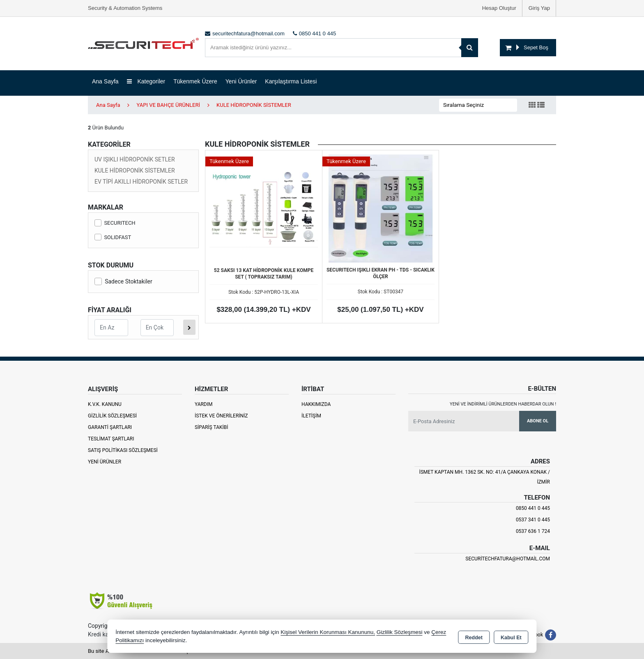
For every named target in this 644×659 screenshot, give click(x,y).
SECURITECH (115, 223)
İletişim (311, 416)
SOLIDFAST (113, 237)
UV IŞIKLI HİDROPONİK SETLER (135, 159)
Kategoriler (146, 81)
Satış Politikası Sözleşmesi (123, 450)
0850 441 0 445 (533, 508)
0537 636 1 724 (533, 531)
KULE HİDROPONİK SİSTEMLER (135, 171)
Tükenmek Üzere (195, 81)
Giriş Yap (539, 8)
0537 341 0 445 (533, 520)
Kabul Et (511, 637)
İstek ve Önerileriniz (221, 416)
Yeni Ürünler (105, 462)
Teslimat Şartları (111, 439)
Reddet (474, 637)
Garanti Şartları (110, 427)
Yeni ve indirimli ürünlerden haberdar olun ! (503, 404)
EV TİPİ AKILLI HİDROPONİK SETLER (141, 182)
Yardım (204, 404)
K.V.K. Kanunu (105, 404)
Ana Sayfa (105, 81)
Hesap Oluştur (499, 8)
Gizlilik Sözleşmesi (112, 416)
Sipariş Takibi (212, 427)
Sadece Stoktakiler (123, 281)
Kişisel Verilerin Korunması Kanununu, (328, 632)
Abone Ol (538, 421)
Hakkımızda (316, 404)
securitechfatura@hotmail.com (508, 559)
